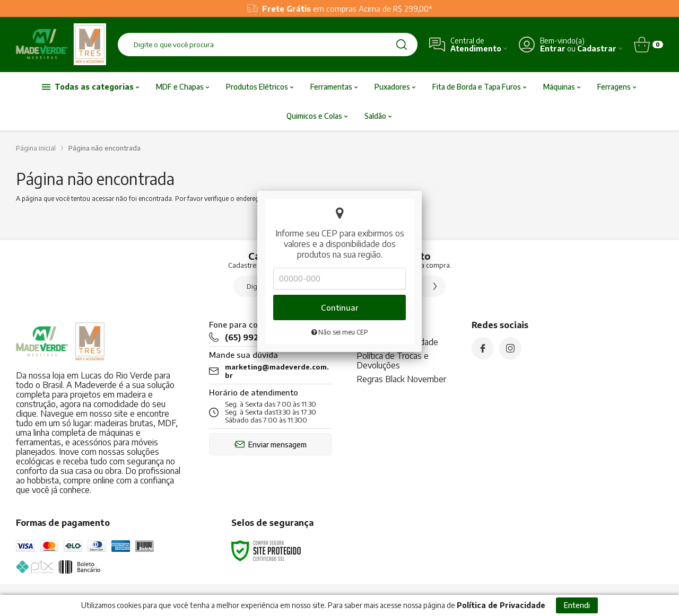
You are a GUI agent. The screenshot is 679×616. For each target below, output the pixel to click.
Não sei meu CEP (340, 255)
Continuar (340, 231)
